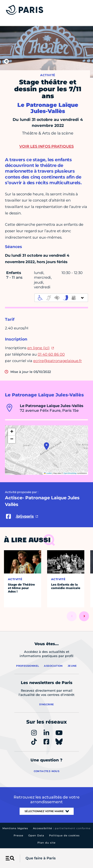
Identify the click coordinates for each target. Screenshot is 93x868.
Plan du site (46, 843)
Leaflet (48, 473)
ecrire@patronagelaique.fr (58, 361)
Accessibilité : (62, 828)
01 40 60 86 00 (51, 354)
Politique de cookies (64, 835)
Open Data (36, 835)
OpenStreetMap (70, 473)
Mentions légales (15, 828)
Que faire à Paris (41, 858)
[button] (46, 446)
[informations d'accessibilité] (61, 298)
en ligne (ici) (38, 348)
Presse (18, 835)
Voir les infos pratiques (46, 146)
